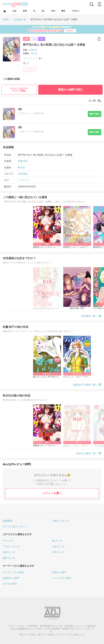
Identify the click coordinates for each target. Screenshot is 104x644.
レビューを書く (52, 493)
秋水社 (34, 53)
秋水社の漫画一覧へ (87, 453)
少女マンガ (58, 546)
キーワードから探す (14, 572)
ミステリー (30, 70)
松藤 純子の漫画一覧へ (85, 385)
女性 (26, 39)
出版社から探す (11, 578)
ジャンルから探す (62, 578)
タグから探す (10, 584)
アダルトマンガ (11, 546)
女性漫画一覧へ (89, 316)
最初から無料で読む (71, 90)
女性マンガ (9, 552)
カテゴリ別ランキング (15, 526)
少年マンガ (58, 552)
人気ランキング (61, 521)
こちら (82, 635)
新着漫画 (8, 521)
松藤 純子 (34, 50)
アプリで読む (19, 90)
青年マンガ (9, 558)
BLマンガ (57, 541)
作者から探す (59, 572)
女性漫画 (23, 174)
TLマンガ (8, 541)
